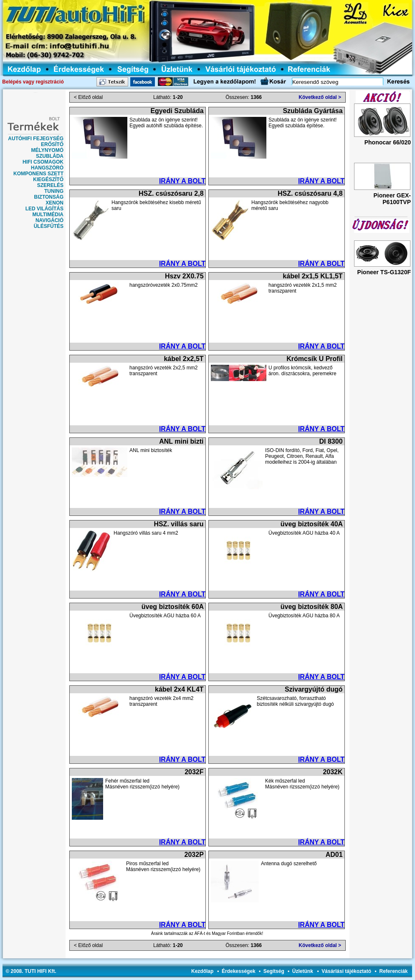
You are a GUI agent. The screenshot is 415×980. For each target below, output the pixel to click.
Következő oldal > (320, 97)
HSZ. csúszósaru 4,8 (310, 193)
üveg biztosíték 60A (173, 607)
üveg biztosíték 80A (312, 607)
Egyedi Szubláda (177, 111)
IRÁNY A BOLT (182, 181)
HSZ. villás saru (178, 524)
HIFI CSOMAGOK (43, 162)
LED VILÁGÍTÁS (44, 209)
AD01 (334, 855)
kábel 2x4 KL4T (179, 689)
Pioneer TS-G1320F (384, 272)
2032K (333, 772)
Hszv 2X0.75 (184, 276)
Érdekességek (239, 971)
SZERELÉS (50, 185)
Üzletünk (303, 971)
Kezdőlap (202, 971)
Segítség (274, 971)
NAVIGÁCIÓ (49, 220)
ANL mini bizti (181, 441)
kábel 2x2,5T (183, 359)
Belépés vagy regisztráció (33, 82)
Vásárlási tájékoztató (346, 971)
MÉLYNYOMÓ (47, 150)
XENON (54, 203)
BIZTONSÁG (49, 197)
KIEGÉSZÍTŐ (48, 179)
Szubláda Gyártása (313, 111)
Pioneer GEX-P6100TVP (392, 199)
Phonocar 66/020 (388, 142)
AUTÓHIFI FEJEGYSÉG (36, 139)
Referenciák (393, 971)
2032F (194, 772)
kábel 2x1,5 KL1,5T (313, 276)
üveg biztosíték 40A (312, 524)
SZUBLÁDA (50, 156)
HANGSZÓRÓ (47, 168)
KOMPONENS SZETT (38, 174)
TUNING (54, 191)
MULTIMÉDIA (48, 215)
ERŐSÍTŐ (52, 144)
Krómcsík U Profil (314, 359)
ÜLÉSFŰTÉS (49, 226)
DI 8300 (331, 441)
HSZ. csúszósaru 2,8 (171, 193)
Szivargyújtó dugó (314, 689)
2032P (194, 855)
